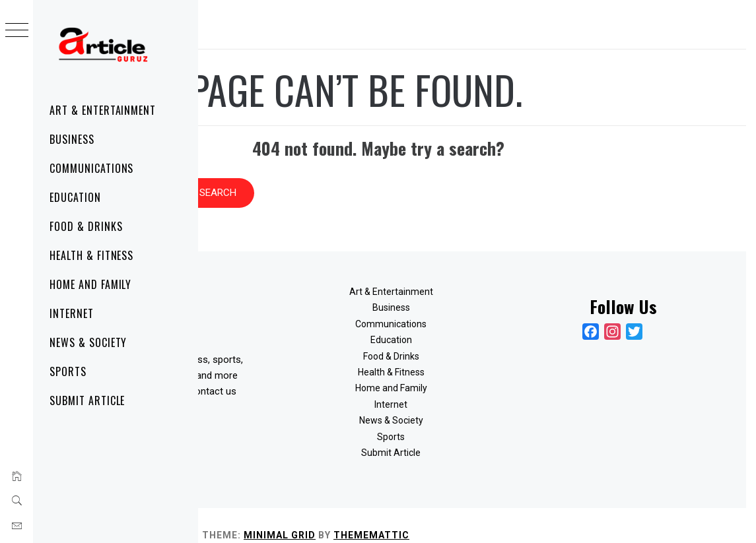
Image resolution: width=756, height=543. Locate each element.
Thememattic (569, 515)
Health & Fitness (91, 255)
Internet (72, 313)
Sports (68, 371)
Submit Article (87, 400)
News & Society (88, 342)
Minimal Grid (478, 515)
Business (72, 139)
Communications (91, 168)
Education (75, 197)
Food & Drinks (86, 226)
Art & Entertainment (103, 110)
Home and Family (90, 284)
